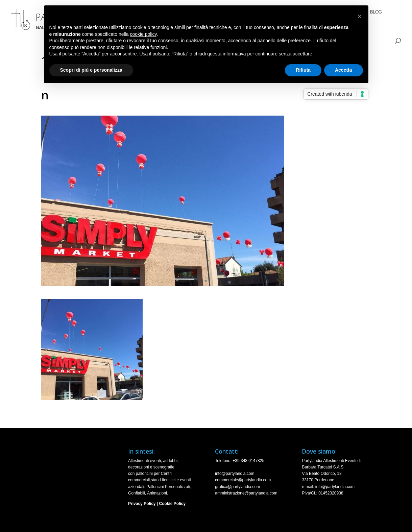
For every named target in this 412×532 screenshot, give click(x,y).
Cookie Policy (173, 504)
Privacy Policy (142, 504)
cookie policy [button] (143, 34)
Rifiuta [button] (303, 70)
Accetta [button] (344, 70)
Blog (376, 12)
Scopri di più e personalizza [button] (91, 70)
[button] (360, 16)
